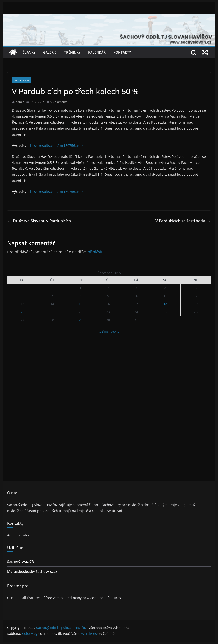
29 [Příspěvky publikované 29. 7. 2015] (80, 320)
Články (29, 52)
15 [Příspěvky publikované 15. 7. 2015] (80, 304)
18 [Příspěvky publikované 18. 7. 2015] (165, 304)
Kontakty (122, 52)
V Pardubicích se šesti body (183, 221)
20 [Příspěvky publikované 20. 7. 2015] (23, 312)
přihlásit (95, 252)
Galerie (50, 52)
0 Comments (57, 102)
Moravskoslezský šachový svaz (32, 571)
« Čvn (104, 332)
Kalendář (97, 52)
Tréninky (72, 52)
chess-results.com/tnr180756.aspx (56, 145)
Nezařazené (22, 80)
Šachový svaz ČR (20, 561)
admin (20, 102)
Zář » (115, 332)
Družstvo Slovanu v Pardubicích (39, 221)
